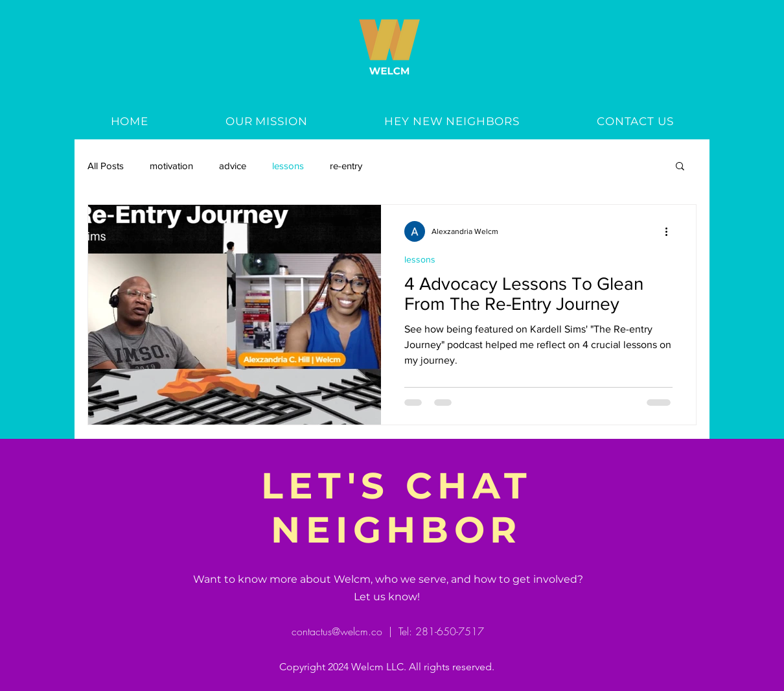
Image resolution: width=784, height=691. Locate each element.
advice (233, 166)
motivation (171, 166)
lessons (288, 166)
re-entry (346, 166)
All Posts (106, 166)
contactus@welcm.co (337, 631)
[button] (680, 167)
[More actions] (671, 231)
